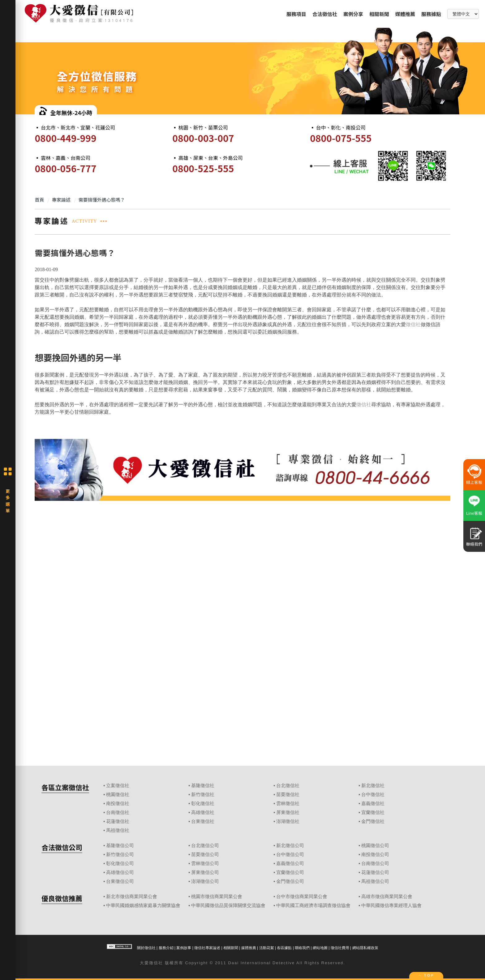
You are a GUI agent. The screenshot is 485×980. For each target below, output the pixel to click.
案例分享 (353, 14)
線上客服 (474, 482)
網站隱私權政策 (365, 948)
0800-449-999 (65, 138)
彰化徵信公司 (120, 863)
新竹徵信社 (203, 795)
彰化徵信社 (203, 803)
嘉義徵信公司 (290, 863)
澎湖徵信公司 (205, 881)
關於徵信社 (146, 948)
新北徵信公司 (290, 846)
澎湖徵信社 (288, 821)
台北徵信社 (288, 786)
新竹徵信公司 (120, 854)
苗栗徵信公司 (205, 854)
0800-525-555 (203, 168)
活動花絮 (267, 948)
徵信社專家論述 (207, 948)
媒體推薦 (405, 14)
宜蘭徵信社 (373, 812)
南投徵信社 (118, 803)
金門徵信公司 (290, 881)
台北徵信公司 (205, 846)
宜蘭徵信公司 (290, 872)
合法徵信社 (325, 14)
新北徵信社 (373, 786)
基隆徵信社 (203, 786)
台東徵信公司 (120, 881)
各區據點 (284, 948)
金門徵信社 (373, 821)
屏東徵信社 (288, 812)
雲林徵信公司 (205, 863)
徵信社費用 (340, 948)
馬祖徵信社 (118, 830)
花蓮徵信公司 (375, 872)
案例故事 (184, 948)
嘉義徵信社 (373, 803)
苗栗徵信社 (288, 795)
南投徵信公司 (375, 854)
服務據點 (431, 14)
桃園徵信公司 (375, 846)
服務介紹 (166, 948)
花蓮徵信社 (118, 821)
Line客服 (474, 513)
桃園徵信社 (118, 795)
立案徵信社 (118, 786)
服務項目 (296, 14)
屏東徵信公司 (205, 872)
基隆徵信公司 (120, 846)
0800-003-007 (203, 138)
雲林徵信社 (288, 803)
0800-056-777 (65, 168)
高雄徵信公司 (120, 872)
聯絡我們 (302, 948)
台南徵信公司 (375, 863)
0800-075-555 (341, 138)
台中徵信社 (373, 795)
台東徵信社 (203, 821)
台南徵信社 (118, 812)
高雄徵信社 (203, 812)
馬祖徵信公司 (375, 881)
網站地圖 (320, 948)
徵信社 (413, 324)
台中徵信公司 (290, 854)
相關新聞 (379, 14)
